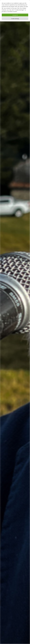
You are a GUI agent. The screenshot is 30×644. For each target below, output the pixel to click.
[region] (15, 11)
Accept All (15, 15)
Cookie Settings (15, 19)
